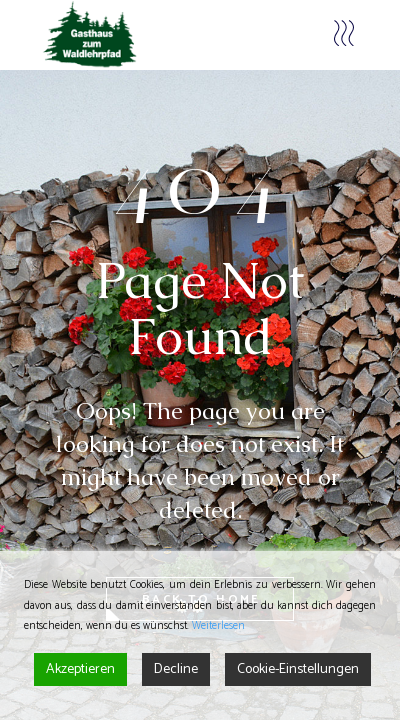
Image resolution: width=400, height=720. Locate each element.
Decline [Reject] (176, 669)
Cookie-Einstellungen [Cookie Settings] (298, 669)
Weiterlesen (218, 626)
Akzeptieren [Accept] (80, 669)
